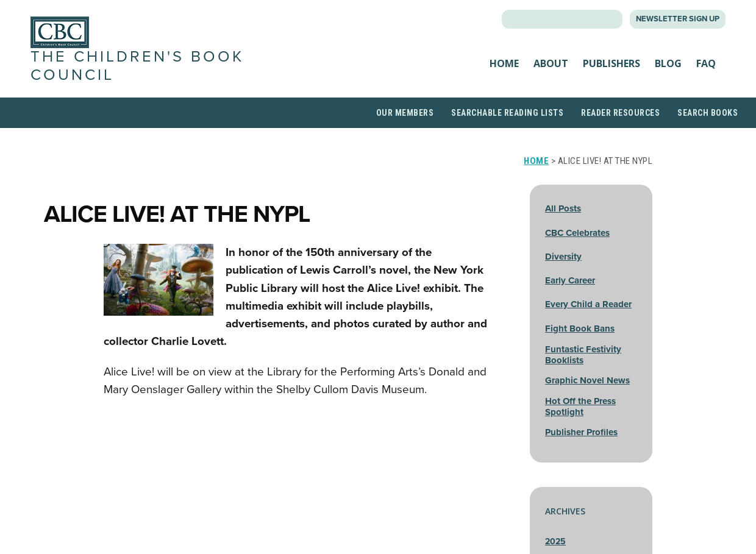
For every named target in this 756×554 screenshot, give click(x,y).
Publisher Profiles (581, 432)
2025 (555, 542)
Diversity (563, 257)
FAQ (706, 63)
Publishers (612, 63)
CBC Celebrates (577, 233)
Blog (668, 63)
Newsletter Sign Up (678, 19)
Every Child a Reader (588, 304)
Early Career (570, 280)
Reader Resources (620, 113)
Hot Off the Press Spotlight (580, 407)
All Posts (563, 208)
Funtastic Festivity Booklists (583, 355)
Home (504, 63)
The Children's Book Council (137, 66)
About (551, 63)
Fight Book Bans (580, 328)
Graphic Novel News (587, 380)
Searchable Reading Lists (507, 113)
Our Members (405, 113)
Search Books (708, 113)
